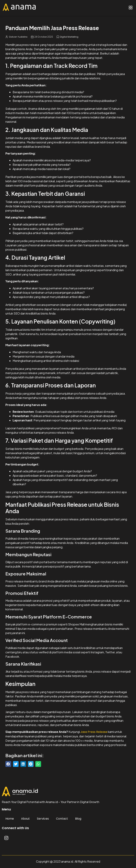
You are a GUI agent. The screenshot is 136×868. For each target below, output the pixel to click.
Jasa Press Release (94, 732)
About (25, 819)
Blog (78, 819)
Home (10, 819)
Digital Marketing (69, 37)
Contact (62, 819)
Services (43, 819)
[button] (131, 8)
